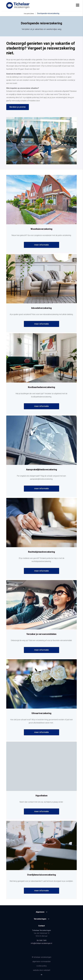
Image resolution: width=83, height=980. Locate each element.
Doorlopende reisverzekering (48, 13)
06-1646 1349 (41, 941)
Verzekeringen (40, 919)
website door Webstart (42, 970)
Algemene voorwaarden (41, 961)
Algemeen (40, 912)
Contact (41, 926)
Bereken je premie (18, 107)
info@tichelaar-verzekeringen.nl (41, 943)
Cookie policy (42, 966)
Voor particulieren (29, 14)
